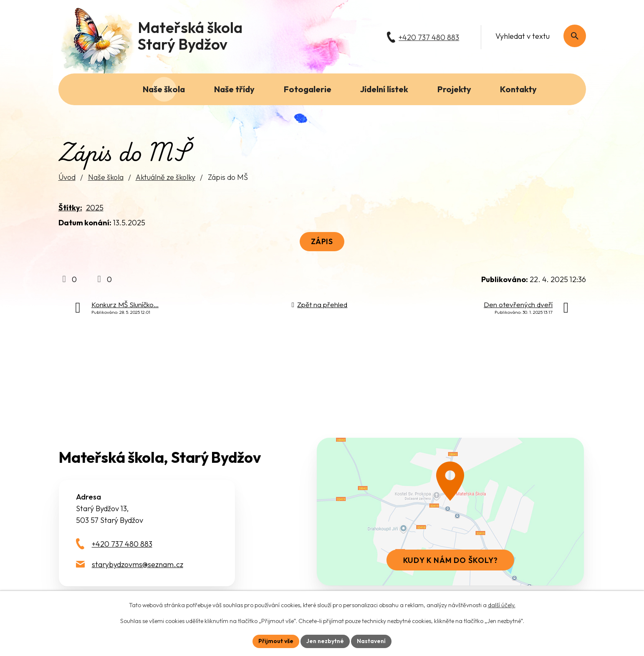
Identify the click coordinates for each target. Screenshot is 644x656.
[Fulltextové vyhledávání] (536, 36)
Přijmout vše (276, 641)
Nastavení (371, 641)
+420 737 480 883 (122, 544)
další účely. (502, 605)
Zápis (322, 241)
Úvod (67, 177)
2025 (95, 208)
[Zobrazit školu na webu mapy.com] (450, 512)
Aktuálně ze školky (165, 177)
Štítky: (70, 208)
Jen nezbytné (325, 641)
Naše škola (106, 177)
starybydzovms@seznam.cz (138, 564)
